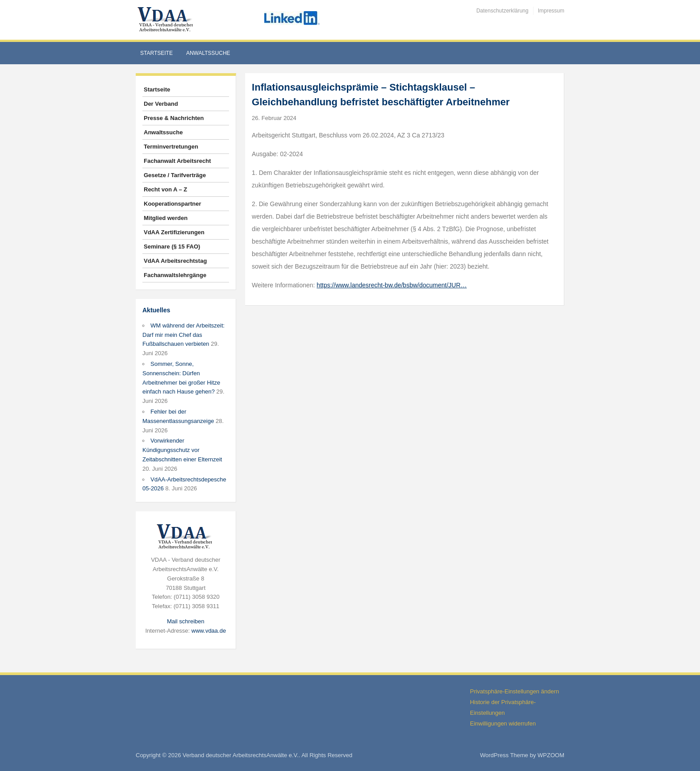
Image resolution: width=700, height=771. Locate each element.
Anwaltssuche (208, 53)
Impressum (551, 11)
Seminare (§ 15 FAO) (172, 247)
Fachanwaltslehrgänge (175, 275)
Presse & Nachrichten (174, 118)
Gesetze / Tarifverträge (175, 175)
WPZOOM (551, 755)
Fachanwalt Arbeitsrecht (177, 161)
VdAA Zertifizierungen (174, 232)
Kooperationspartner (173, 204)
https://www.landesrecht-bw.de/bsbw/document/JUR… (392, 285)
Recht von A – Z (165, 189)
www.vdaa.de (209, 631)
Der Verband (161, 104)
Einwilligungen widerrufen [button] (503, 723)
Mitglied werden (166, 218)
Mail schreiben (186, 621)
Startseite (156, 53)
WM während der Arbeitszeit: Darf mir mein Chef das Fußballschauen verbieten (183, 335)
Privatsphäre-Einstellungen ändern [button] (515, 691)
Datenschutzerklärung (502, 11)
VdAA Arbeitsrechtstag (175, 261)
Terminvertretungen (171, 147)
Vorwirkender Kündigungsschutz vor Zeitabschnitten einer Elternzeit (182, 450)
